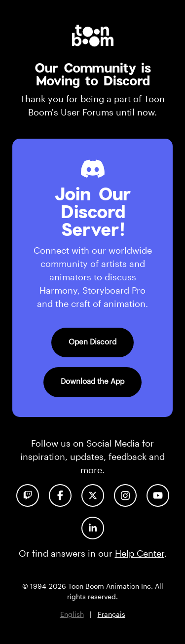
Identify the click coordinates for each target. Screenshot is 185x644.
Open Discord (92, 341)
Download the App (92, 381)
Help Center (140, 553)
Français (111, 614)
